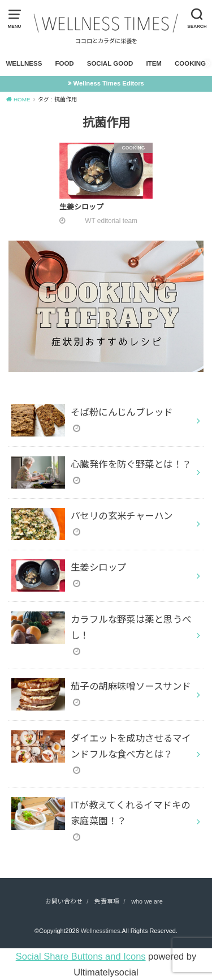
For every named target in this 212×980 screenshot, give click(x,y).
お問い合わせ (64, 901)
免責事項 (107, 901)
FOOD (64, 63)
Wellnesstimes (101, 931)
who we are (147, 901)
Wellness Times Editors (109, 83)
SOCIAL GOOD (110, 63)
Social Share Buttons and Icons (81, 956)
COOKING (190, 63)
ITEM (154, 63)
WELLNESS (24, 63)
